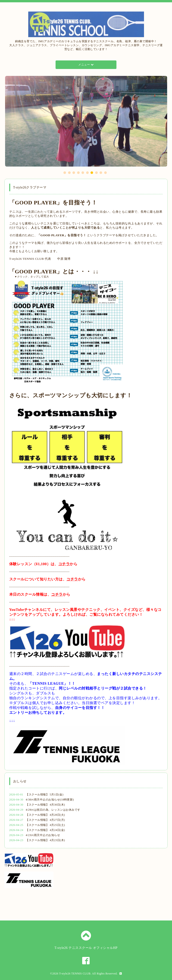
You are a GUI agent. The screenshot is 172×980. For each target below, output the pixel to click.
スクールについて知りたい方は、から (47, 579)
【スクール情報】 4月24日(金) (45, 830)
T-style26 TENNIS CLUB (75, 974)
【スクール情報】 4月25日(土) (45, 825)
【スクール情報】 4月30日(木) (45, 805)
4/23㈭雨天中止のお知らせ (43, 835)
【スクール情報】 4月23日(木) (45, 840)
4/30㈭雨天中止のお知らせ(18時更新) (50, 800)
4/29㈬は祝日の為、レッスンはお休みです (53, 810)
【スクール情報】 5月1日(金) (45, 795)
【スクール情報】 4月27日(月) (45, 820)
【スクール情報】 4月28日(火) (45, 815)
